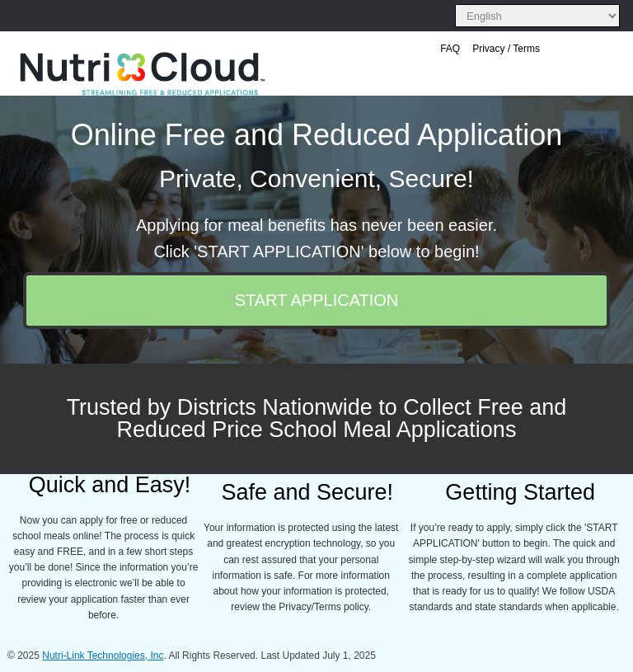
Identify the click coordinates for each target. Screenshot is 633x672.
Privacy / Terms (506, 49)
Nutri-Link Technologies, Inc (103, 656)
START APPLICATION (317, 300)
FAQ (450, 49)
